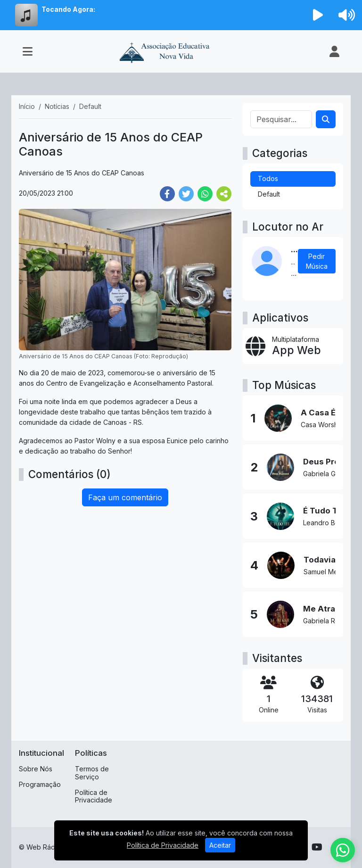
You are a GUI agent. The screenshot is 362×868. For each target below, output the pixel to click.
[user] (334, 51)
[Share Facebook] (167, 194)
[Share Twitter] (186, 194)
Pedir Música (317, 261)
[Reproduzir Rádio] (318, 15)
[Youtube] (317, 847)
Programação (40, 784)
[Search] (326, 119)
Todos (268, 178)
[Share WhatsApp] (205, 194)
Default (269, 194)
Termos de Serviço (92, 773)
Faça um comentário (125, 497)
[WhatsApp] (343, 850)
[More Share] (224, 194)
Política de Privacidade (94, 796)
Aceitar (220, 845)
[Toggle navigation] (28, 51)
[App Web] (293, 346)
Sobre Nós (36, 769)
